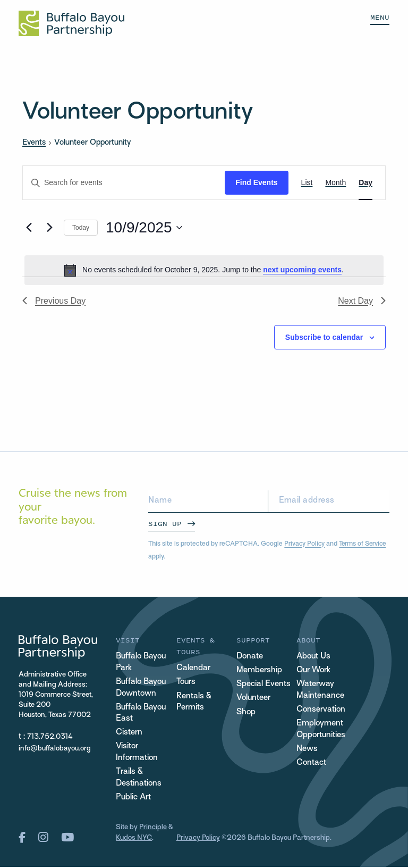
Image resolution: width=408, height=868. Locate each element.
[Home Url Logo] (71, 23)
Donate (250, 657)
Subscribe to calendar (324, 337)
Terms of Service (364, 544)
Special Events (263, 684)
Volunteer (254, 699)
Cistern (129, 734)
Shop (246, 712)
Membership (259, 670)
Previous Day (54, 301)
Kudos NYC (134, 840)
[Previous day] (29, 228)
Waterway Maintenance (320, 690)
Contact (311, 763)
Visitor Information (137, 753)
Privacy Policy (305, 544)
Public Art (134, 799)
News (307, 750)
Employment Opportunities (321, 730)
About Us (314, 657)
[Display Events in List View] (307, 183)
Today (81, 228)
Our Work (314, 670)
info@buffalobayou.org (55, 749)
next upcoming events (302, 270)
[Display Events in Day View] (365, 183)
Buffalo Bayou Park (141, 662)
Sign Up (165, 524)
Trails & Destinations (139, 779)
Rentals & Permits (194, 702)
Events (34, 143)
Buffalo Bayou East (141, 714)
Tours (186, 682)
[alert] (204, 270)
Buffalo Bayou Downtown (141, 688)
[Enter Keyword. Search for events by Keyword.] (124, 183)
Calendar (193, 668)
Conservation (321, 710)
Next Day (362, 301)
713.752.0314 (50, 737)
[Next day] (49, 228)
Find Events (256, 182)
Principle (153, 829)
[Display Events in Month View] (335, 183)
